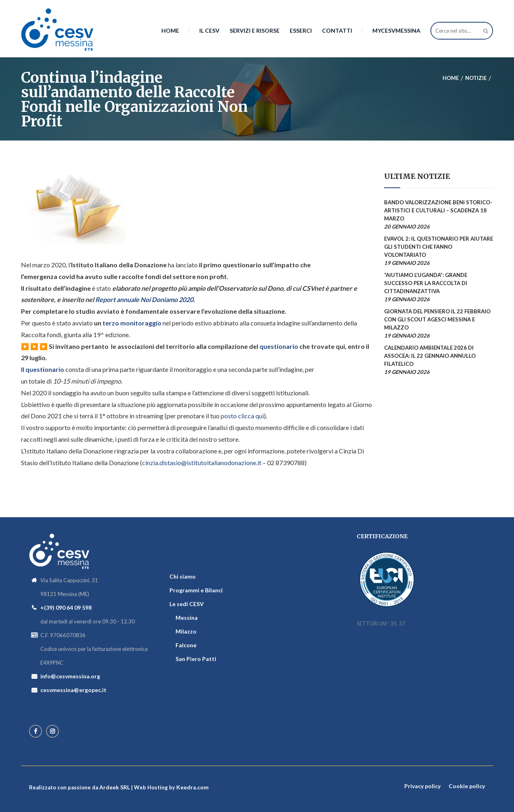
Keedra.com (192, 787)
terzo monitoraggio (131, 323)
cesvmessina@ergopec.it (73, 690)
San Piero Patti (196, 659)
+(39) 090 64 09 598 (66, 607)
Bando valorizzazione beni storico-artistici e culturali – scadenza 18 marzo (438, 210)
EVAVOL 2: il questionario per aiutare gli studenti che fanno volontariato (439, 247)
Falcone (186, 645)
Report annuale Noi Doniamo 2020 (144, 299)
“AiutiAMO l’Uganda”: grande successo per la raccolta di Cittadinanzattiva (426, 283)
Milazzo (186, 631)
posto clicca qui (242, 416)
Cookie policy (467, 786)
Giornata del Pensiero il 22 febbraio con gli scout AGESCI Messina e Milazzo (437, 319)
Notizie (476, 78)
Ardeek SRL (115, 787)
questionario (278, 346)
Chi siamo (183, 576)
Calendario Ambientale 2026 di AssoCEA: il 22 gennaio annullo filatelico (430, 356)
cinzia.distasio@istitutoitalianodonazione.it (202, 463)
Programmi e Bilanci (196, 590)
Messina (187, 618)
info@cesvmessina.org (70, 676)
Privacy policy (422, 786)
